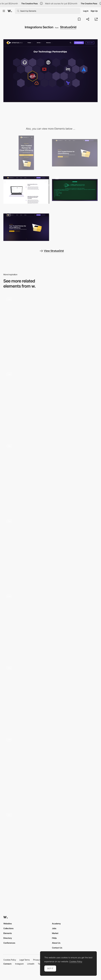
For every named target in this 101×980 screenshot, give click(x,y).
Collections (8, 928)
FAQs (54, 938)
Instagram (19, 964)
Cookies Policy (10, 960)
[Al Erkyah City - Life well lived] (50, 844)
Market (55, 933)
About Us (56, 943)
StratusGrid (68, 27)
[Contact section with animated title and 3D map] (50, 477)
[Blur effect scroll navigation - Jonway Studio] (50, 625)
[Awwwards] (10, 11)
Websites (8, 924)
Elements (8, 933)
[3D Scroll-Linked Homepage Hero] (26, 227)
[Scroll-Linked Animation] (26, 190)
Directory (8, 938)
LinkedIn (31, 964)
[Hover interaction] (50, 330)
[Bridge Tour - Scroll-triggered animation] (50, 403)
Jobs (54, 928)
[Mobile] (26, 153)
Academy (56, 924)
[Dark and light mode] (50, 770)
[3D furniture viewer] (50, 552)
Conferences (9, 943)
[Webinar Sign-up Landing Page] (75, 190)
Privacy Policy (39, 960)
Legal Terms (25, 960)
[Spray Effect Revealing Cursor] (50, 697)
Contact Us (57, 948)
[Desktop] (75, 153)
